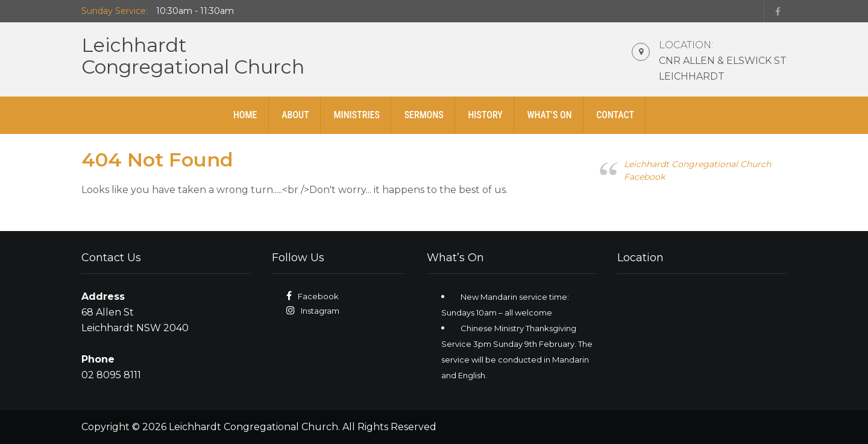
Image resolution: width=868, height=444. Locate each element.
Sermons (424, 115)
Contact (615, 115)
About (295, 115)
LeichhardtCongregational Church (193, 56)
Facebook (318, 296)
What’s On (549, 115)
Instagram (320, 311)
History (485, 115)
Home (245, 115)
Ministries (357, 115)
